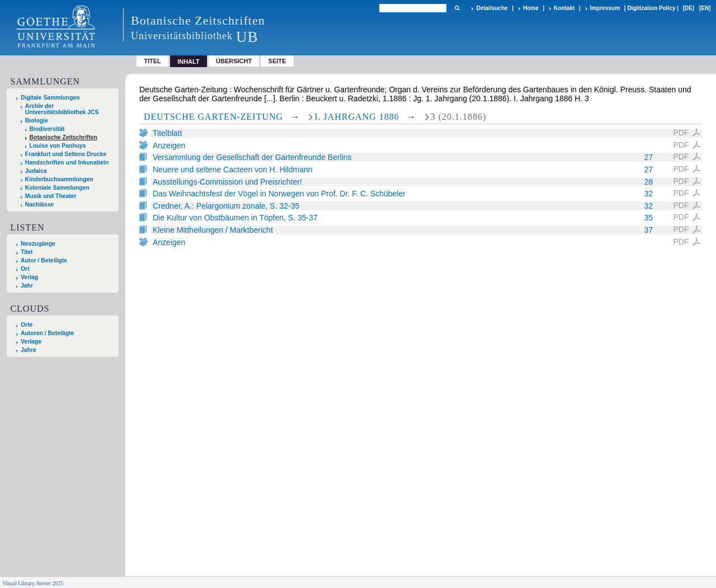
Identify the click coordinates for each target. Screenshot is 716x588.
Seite (277, 61)
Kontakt (564, 8)
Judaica (36, 171)
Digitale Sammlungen (50, 98)
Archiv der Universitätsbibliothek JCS (62, 109)
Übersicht (234, 61)
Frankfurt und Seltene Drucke (66, 154)
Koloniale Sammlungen (57, 188)
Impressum (605, 8)
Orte (27, 325)
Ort (25, 269)
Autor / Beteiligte (44, 260)
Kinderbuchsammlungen (59, 179)
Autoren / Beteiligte (47, 333)
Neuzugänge (38, 244)
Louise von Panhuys (58, 146)
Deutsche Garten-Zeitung (213, 117)
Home (531, 8)
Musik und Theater (51, 196)
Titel (152, 61)
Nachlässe (39, 204)
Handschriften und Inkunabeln (67, 163)
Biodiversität (47, 129)
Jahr (27, 286)
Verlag (29, 277)
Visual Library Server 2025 (33, 583)
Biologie (37, 121)
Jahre (29, 350)
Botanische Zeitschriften (63, 137)
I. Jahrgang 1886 (357, 117)
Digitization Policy (651, 8)
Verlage (31, 342)
